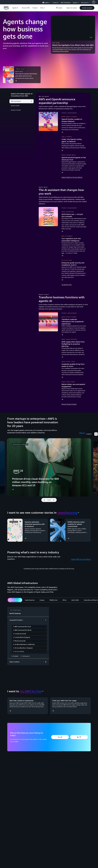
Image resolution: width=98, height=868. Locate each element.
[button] (26, 8)
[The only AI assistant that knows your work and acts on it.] (22, 75)
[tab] (15, 600)
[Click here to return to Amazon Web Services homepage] (6, 9)
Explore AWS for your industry (81, 559)
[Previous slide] (43, 500)
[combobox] (68, 513)
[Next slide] (55, 500)
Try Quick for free (67, 285)
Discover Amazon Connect (69, 404)
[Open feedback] (96, 434)
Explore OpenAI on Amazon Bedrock (72, 177)
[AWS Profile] (94, 2)
